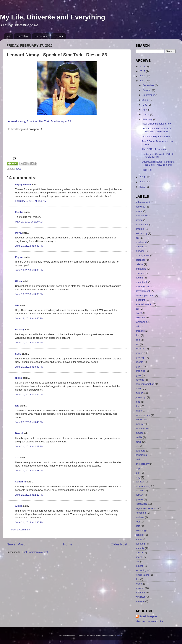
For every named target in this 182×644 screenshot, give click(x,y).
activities (140, 207)
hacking (140, 380)
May (145, 105)
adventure (141, 216)
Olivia (18, 281)
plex (138, 473)
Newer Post (16, 544)
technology (142, 570)
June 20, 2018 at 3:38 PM (29, 367)
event (139, 313)
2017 (143, 71)
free (138, 340)
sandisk (140, 535)
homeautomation (145, 384)
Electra (19, 212)
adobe (139, 211)
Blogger (120, 635)
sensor (139, 553)
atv (137, 238)
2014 (143, 177)
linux (138, 406)
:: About (58, 36)
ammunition (142, 224)
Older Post (119, 544)
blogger (140, 251)
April (145, 110)
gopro (139, 366)
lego (138, 402)
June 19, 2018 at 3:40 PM (29, 318)
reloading (141, 513)
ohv (138, 446)
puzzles (140, 491)
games (139, 353)
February (148, 119)
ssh (138, 561)
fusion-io (140, 349)
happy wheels (23, 184)
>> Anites (23, 36)
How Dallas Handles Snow (157, 124)
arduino (140, 229)
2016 (143, 76)
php (138, 468)
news (18, 169)
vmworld (140, 593)
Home (68, 544)
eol (137, 309)
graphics (140, 371)
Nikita (18, 378)
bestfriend (141, 242)
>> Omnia (41, 36)
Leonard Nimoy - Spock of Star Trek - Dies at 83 (156, 130)
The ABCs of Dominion (155, 149)
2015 (143, 81)
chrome (140, 273)
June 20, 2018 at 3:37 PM (29, 342)
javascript (141, 397)
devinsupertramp (145, 295)
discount (140, 300)
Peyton (19, 257)
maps (139, 411)
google (139, 362)
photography (143, 464)
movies (140, 433)
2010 (143, 187)
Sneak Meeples (148, 616)
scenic (139, 539)
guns (138, 375)
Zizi (17, 458)
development (143, 291)
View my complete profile (149, 621)
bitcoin (139, 247)
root (138, 522)
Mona (18, 233)
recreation (141, 504)
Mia (17, 305)
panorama (141, 455)
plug (138, 477)
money (139, 424)
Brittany (20, 330)
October (147, 90)
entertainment (143, 304)
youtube (140, 601)
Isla (17, 406)
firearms (140, 331)
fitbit (138, 335)
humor (139, 393)
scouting (140, 544)
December (149, 85)
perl (138, 459)
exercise (140, 317)
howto (139, 388)
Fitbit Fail (147, 170)
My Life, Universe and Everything (53, 17)
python (139, 495)
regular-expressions (147, 508)
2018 (143, 66)
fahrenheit (141, 322)
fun (137, 344)
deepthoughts (143, 287)
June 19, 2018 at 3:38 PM (29, 246)
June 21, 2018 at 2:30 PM (29, 522)
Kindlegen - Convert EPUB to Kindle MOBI (158, 156)
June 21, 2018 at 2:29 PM (29, 495)
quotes (139, 499)
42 (9, 36)
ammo (139, 220)
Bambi (19, 433)
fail (137, 326)
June (146, 100)
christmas (141, 269)
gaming (140, 357)
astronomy (141, 233)
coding (139, 278)
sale (138, 526)
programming (143, 486)
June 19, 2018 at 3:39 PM (29, 270)
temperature (142, 575)
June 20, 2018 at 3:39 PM (29, 395)
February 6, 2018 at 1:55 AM (31, 201)
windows (140, 597)
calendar (140, 260)
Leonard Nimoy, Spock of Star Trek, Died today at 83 (39, 121)
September (149, 95)
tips (138, 579)
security (140, 548)
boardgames (143, 255)
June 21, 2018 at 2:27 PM (29, 446)
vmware (140, 588)
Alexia (19, 506)
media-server (143, 415)
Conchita (20, 482)
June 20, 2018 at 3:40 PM (29, 422)
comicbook (142, 282)
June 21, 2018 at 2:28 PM (29, 470)
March (146, 114)
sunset (139, 566)
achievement (143, 202)
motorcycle (142, 428)
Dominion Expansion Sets (156, 136)
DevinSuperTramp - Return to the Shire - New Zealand (158, 163)
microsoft (141, 420)
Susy (18, 354)
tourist (139, 584)
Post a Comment (21, 530)
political (140, 482)
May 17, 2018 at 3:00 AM (29, 222)
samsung (141, 530)
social (139, 557)
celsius (139, 264)
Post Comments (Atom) (35, 552)
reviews (140, 517)
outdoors (140, 451)
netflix (139, 437)
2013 (143, 182)
